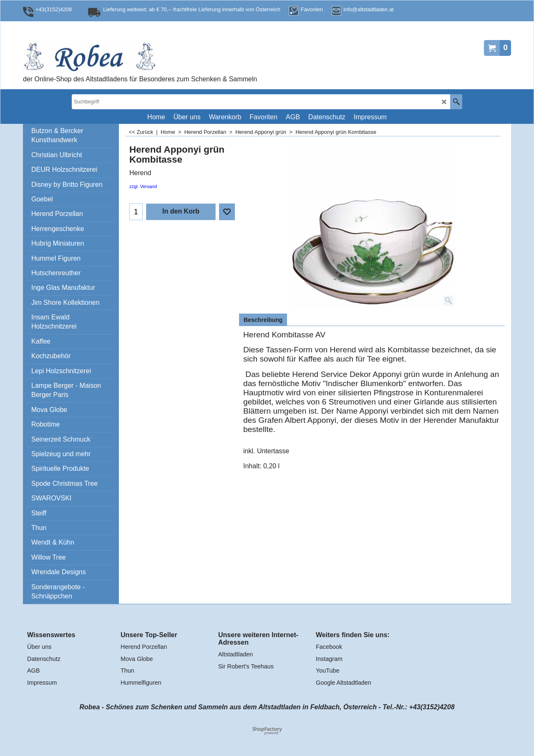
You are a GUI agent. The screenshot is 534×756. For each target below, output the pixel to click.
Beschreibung (263, 320)
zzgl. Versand (143, 186)
